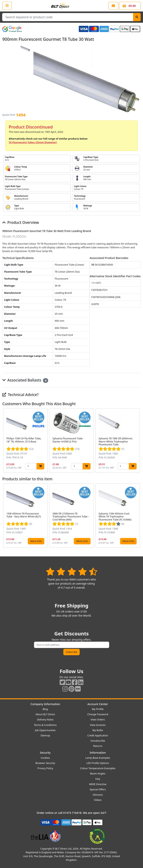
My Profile (98, 709)
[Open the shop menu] (7, 6)
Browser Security (45, 763)
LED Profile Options (98, 763)
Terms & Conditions (45, 725)
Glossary (98, 795)
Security (45, 753)
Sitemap (45, 735)
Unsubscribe (98, 741)
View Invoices (98, 725)
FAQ (98, 779)
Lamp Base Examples (98, 758)
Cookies (45, 758)
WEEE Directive (98, 784)
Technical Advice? (20, 395)
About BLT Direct (45, 714)
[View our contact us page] (113, 6)
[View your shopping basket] (130, 6)
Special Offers (98, 789)
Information (98, 753)
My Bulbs (98, 730)
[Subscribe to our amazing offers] (72, 645)
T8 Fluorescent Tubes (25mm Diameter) (33, 142)
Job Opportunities (45, 730)
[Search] (137, 17)
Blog (45, 709)
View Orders (98, 719)
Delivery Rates (45, 719)
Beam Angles (98, 773)
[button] (138, 441)
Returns (98, 746)
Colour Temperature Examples (98, 768)
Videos (98, 800)
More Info (36, 541)
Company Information (45, 704)
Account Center (98, 704)
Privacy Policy (45, 768)
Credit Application (98, 735)
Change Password (98, 714)
